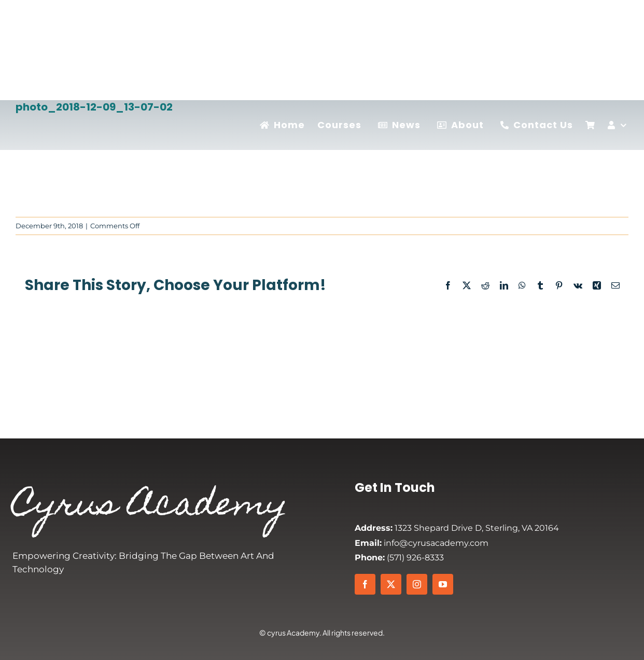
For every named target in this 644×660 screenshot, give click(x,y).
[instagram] (417, 584)
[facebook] (365, 584)
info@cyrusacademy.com (422, 543)
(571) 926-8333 (399, 558)
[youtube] (443, 584)
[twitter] (391, 584)
